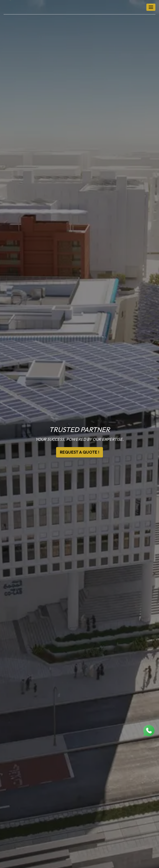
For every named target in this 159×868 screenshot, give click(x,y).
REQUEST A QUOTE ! (79, 452)
